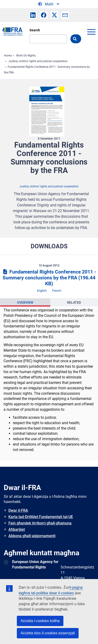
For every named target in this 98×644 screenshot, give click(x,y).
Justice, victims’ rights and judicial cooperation (38, 61)
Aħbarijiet (17, 529)
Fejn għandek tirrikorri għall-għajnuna (40, 523)
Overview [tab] (25, 302)
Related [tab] (74, 302)
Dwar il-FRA (18, 510)
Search (35, 30)
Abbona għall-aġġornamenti (32, 536)
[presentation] (25, 302)
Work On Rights (26, 56)
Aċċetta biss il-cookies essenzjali (48, 633)
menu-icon (91, 32)
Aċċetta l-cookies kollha (40, 621)
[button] (33, 15)
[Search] (48, 39)
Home (8, 56)
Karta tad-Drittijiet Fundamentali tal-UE (41, 517)
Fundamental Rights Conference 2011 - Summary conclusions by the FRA (49, 278)
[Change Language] (49, 4)
